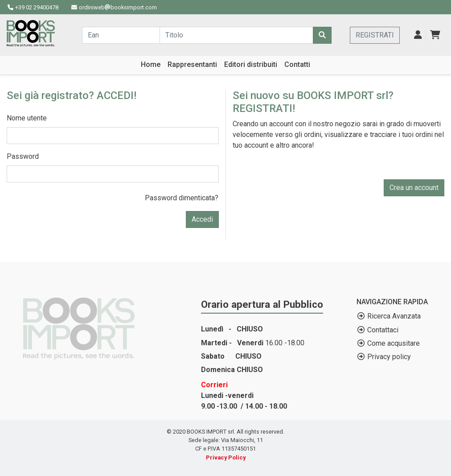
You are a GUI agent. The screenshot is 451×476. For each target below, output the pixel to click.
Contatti (297, 64)
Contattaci (383, 330)
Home (151, 64)
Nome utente (27, 118)
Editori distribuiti (251, 64)
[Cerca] (322, 35)
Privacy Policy (226, 457)
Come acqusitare (394, 343)
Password (23, 156)
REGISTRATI (375, 35)
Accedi (202, 219)
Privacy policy (389, 357)
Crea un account (414, 188)
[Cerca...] (121, 35)
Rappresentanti (192, 64)
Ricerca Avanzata (394, 316)
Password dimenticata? (182, 198)
